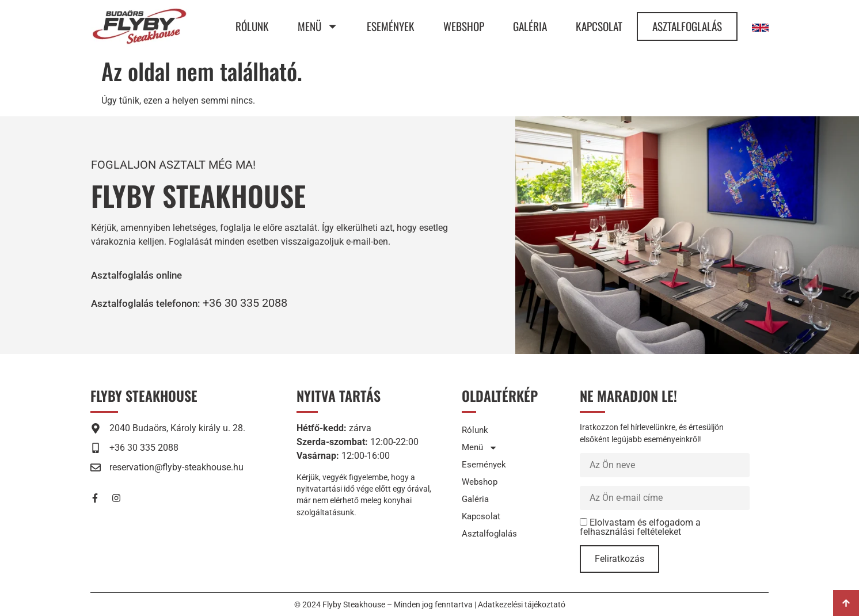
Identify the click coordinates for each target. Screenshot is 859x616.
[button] (155, 303)
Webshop (464, 26)
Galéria (530, 26)
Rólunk (252, 26)
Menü (318, 26)
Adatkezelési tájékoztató (522, 604)
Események (391, 26)
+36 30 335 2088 (263, 303)
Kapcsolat (599, 26)
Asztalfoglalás (687, 26)
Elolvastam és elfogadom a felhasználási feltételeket (640, 527)
